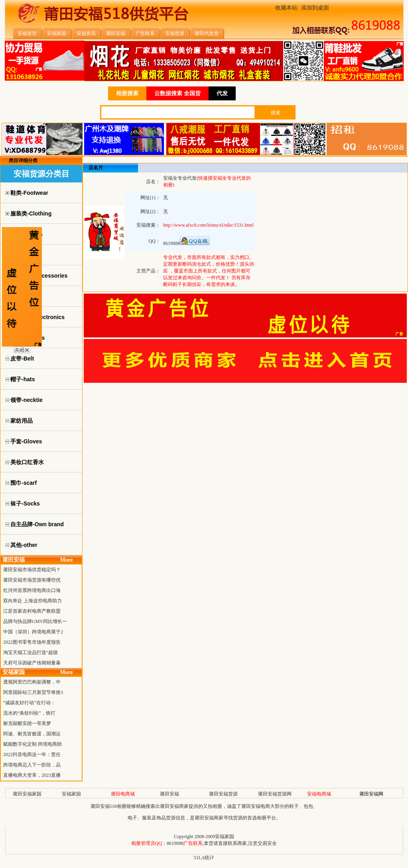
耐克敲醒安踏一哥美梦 (27, 723)
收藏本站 (286, 8)
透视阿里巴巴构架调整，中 (32, 682)
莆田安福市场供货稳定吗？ (32, 570)
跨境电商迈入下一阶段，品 (32, 765)
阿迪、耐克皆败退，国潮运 (32, 734)
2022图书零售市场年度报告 (32, 642)
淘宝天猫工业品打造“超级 (31, 652)
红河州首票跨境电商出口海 (32, 590)
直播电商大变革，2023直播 (32, 775)
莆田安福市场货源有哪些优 (32, 580)
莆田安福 (170, 794)
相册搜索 (127, 93)
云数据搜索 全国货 (177, 93)
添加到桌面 (315, 8)
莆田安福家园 (27, 794)
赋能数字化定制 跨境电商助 (33, 744)
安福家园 (71, 794)
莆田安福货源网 (275, 794)
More (66, 560)
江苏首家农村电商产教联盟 (32, 611)
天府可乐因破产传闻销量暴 (32, 663)
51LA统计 (204, 858)
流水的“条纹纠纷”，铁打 (29, 713)
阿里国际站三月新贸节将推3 (33, 692)
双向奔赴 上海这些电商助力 (33, 601)
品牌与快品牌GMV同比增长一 (35, 621)
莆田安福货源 (223, 794)
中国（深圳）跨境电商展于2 (33, 632)
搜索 (276, 113)
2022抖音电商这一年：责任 (32, 754)
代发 (222, 93)
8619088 (175, 843)
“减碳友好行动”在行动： (29, 703)
